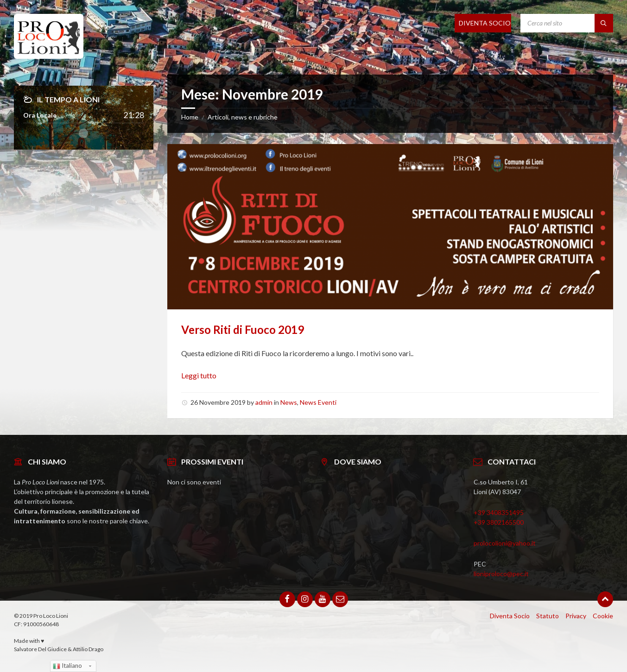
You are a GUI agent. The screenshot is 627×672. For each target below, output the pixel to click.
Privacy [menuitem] (576, 616)
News (289, 402)
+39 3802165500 (499, 522)
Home (190, 117)
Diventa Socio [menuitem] (510, 616)
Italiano (67, 666)
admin (264, 402)
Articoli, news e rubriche (243, 117)
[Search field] (567, 23)
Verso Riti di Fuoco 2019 (243, 330)
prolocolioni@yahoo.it (505, 543)
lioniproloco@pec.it (501, 574)
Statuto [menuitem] (548, 616)
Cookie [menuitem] (603, 616)
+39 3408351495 (499, 512)
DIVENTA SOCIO (485, 23)
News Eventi (318, 402)
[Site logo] (49, 56)
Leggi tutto (199, 375)
